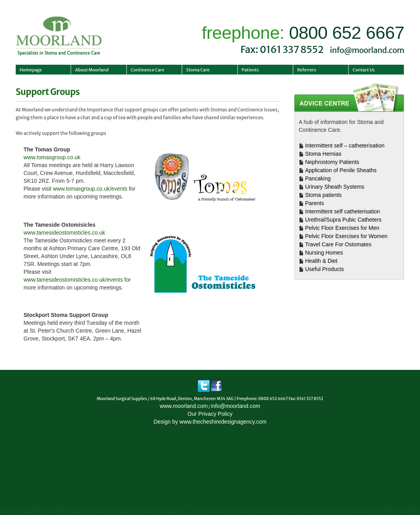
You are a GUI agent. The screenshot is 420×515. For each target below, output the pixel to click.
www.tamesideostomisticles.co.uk (64, 233)
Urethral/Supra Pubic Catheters (343, 220)
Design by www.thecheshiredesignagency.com (210, 422)
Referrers (307, 70)
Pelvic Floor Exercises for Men (342, 228)
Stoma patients (323, 195)
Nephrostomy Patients (332, 162)
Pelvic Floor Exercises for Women (346, 236)
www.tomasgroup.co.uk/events (90, 189)
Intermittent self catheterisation (342, 211)
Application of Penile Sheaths (341, 170)
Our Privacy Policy (210, 414)
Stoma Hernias (323, 154)
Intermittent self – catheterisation (345, 146)
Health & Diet (321, 261)
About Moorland (92, 70)
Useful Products (324, 269)
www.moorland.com (184, 406)
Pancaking (318, 178)
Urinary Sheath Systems (335, 187)
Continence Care (148, 70)
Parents (314, 203)
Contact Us (364, 70)
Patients (250, 70)
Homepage (31, 70)
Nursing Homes (324, 253)
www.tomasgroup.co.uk (52, 157)
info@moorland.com (367, 50)
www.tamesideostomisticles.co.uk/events (73, 280)
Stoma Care (198, 70)
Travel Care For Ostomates (338, 244)
